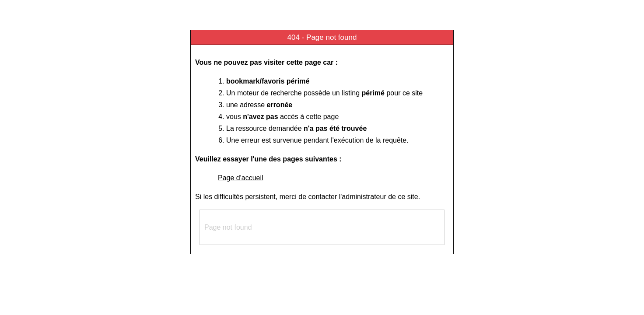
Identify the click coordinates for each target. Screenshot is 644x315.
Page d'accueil (241, 178)
